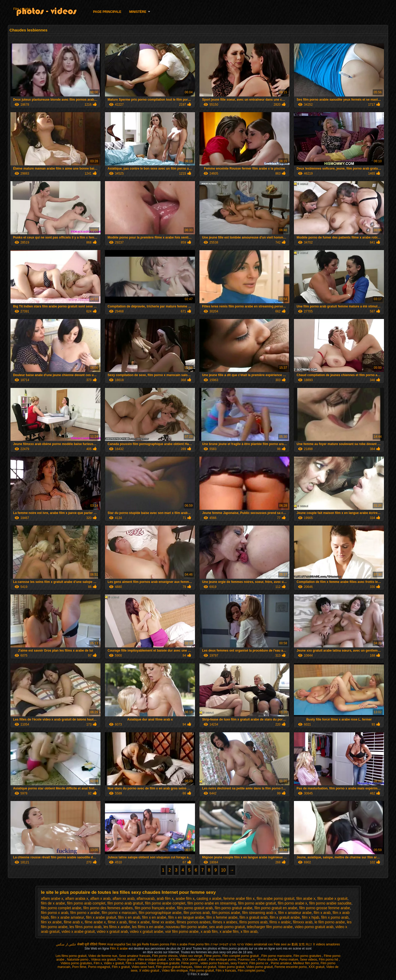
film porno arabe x (293, 903)
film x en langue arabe (186, 917)
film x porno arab (335, 917)
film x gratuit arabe (285, 917)
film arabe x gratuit (332, 898)
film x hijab (310, 917)
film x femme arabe (222, 917)
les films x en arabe (148, 927)
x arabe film (229, 932)
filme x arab (117, 922)
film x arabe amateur (67, 917)
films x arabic (280, 922)
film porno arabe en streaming (212, 903)
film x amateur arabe (295, 913)
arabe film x (185, 898)
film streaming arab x (259, 913)
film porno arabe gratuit (257, 903)
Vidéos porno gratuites (76, 963)
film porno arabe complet (165, 903)
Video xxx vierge (191, 956)
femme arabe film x (239, 898)
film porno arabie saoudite (330, 903)
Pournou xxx (247, 960)
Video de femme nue (103, 956)
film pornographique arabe (160, 913)
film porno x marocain (119, 913)
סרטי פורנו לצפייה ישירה (227, 944)
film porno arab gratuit (125, 903)
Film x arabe (22, 9)
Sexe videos (308, 960)
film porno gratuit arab (195, 908)
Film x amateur (136, 963)
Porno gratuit (127, 960)
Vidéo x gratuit (114, 963)
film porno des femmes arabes (108, 908)
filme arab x (73, 922)
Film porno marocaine (276, 956)
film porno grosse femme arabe (325, 908)
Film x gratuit (121, 967)
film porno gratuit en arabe (276, 908)
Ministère (138, 12)
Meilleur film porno (306, 963)
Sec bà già (134, 944)
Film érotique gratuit (152, 960)
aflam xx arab (124, 898)
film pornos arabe (226, 913)
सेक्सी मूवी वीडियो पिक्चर (92, 944)
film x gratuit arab (253, 917)
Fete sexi (280, 944)
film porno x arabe (85, 913)
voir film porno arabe (182, 932)
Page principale (107, 12)
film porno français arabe (155, 908)
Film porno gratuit (202, 971)
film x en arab (129, 917)
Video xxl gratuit (205, 967)
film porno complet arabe (61, 908)
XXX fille (174, 960)
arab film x (165, 898)
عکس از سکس (66, 944)
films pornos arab (253, 922)
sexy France (239, 963)
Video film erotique (175, 971)
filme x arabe (139, 922)
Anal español (116, 944)
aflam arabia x (77, 898)
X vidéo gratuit (150, 971)
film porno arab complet (86, 903)
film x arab (322, 913)
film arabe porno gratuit (276, 898)
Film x (98, 963)
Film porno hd (329, 960)
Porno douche (268, 960)
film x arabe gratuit (101, 917)
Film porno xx (259, 963)
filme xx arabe (163, 922)
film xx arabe (51, 922)
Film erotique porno (222, 960)
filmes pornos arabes (194, 922)
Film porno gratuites (308, 956)
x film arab (249, 932)
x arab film (209, 932)
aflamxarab (145, 898)
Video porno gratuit (231, 967)
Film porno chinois (165, 956)
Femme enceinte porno (291, 967)
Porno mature (289, 960)
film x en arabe (154, 917)
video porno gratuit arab (314, 927)
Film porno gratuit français (174, 967)
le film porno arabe (330, 922)
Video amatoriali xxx (259, 944)
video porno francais (215, 963)
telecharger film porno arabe (270, 927)
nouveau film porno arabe (186, 927)
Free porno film (199, 944)
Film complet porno (251, 971)
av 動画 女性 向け (300, 944)
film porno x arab (55, 913)
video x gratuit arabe (147, 932)
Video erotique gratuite (164, 963)
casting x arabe (209, 898)
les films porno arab (85, 927)
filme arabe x (95, 922)
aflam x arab (100, 898)
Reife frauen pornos (156, 944)
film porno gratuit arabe (233, 908)
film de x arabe (53, 903)
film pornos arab (197, 913)
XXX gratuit (317, 967)
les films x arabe (117, 927)
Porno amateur (281, 963)
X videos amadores (327, 944)
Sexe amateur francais (135, 956)
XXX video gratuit (195, 960)
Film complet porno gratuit (241, 956)
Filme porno (212, 956)
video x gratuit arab (112, 932)
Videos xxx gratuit (104, 960)
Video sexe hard (143, 967)
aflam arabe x (52, 898)
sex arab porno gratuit (227, 927)
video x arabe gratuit (78, 932)
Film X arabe (119, 949)
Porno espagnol (99, 967)
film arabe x (306, 898)
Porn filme (79, 967)
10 (223, 870)
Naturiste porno (78, 960)
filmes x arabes (225, 922)
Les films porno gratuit (71, 956)
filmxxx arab (303, 922)
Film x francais (226, 971)
